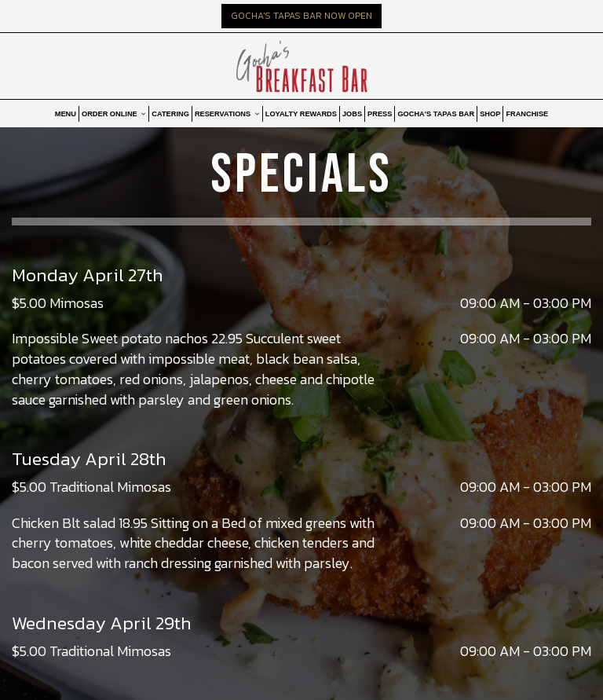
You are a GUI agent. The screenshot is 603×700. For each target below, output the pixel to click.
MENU (66, 114)
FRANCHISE (527, 114)
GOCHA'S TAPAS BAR (436, 114)
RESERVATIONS (227, 114)
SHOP (490, 114)
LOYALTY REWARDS (301, 114)
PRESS (380, 114)
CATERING (170, 114)
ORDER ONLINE (114, 114)
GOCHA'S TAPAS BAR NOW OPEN (301, 16)
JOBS (352, 114)
